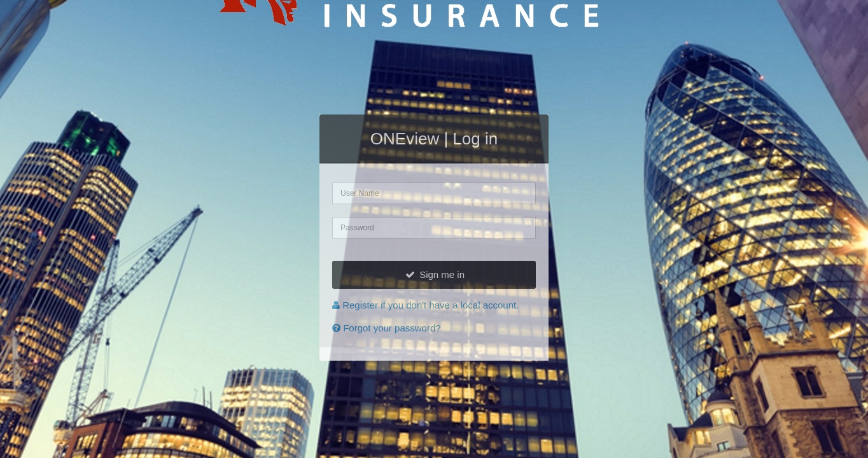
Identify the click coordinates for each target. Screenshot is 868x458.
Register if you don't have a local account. (425, 305)
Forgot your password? (387, 328)
